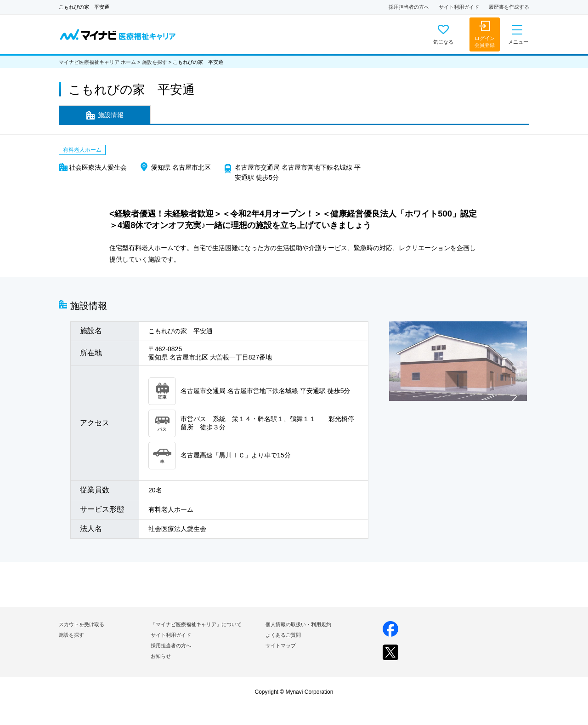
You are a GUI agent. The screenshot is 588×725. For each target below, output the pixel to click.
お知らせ (161, 656)
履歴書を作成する (509, 7)
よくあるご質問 (283, 635)
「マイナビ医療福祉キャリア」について (196, 624)
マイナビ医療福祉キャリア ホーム (97, 62)
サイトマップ (281, 645)
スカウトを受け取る (82, 624)
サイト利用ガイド (459, 7)
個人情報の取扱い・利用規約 (298, 624)
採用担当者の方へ (409, 7)
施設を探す (155, 62)
